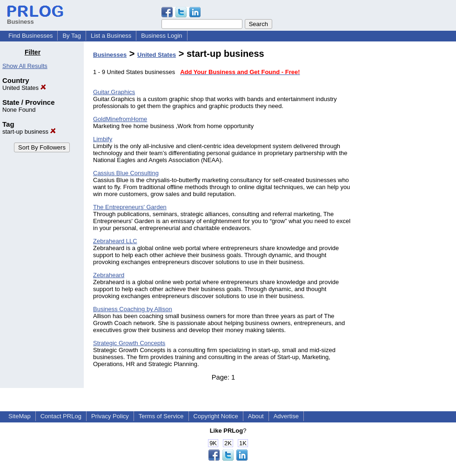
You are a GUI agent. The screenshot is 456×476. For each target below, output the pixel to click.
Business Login (161, 36)
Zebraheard (109, 275)
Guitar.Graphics (114, 92)
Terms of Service (161, 416)
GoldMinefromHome (120, 119)
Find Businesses (30, 36)
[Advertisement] (409, 188)
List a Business (111, 36)
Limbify (103, 139)
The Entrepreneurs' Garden (130, 207)
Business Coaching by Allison (133, 309)
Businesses (110, 55)
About (256, 416)
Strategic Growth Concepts (129, 343)
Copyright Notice (216, 416)
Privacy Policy (110, 416)
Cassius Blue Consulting (126, 173)
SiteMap (20, 416)
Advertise (286, 416)
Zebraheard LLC (115, 241)
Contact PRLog (61, 416)
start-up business (29, 132)
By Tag (72, 36)
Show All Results (25, 66)
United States (24, 88)
